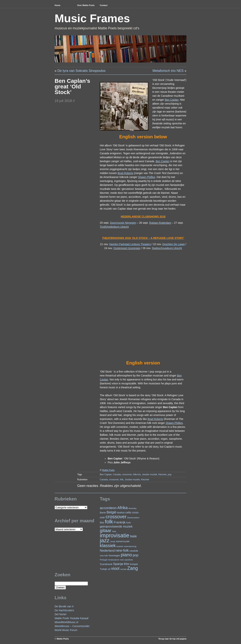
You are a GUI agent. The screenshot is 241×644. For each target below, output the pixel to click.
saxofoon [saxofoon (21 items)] (129, 560)
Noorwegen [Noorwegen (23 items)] (114, 556)
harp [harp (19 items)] (114, 531)
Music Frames (92, 18)
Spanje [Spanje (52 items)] (118, 564)
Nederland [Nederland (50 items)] (107, 550)
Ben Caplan (172, 100)
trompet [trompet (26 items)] (134, 564)
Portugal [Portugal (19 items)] (104, 560)
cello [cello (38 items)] (128, 512)
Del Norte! (61, 614)
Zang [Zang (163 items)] (132, 568)
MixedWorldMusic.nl (66, 622)
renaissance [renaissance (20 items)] (114, 560)
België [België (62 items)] (111, 512)
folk (122, 480)
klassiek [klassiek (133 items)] (108, 546)
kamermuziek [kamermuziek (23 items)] (123, 541)
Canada (117, 474)
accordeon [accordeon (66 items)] (108, 508)
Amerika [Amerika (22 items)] (132, 508)
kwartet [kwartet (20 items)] (120, 546)
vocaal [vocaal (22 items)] (123, 569)
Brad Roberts (125, 173)
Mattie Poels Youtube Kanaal (71, 618)
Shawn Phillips (147, 177)
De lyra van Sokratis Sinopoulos (81, 71)
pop (170, 474)
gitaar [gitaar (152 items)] (106, 530)
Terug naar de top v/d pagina (172, 639)
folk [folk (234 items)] (109, 522)
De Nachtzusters (64, 610)
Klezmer (162, 474)
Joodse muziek (149, 474)
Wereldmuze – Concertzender (72, 626)
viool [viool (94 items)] (115, 569)
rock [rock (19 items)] (122, 560)
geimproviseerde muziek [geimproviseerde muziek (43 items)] (116, 526)
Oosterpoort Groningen (127, 248)
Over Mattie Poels (86, 5)
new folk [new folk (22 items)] (104, 555)
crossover (127, 474)
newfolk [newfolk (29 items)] (134, 551)
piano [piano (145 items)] (126, 555)
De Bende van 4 (64, 606)
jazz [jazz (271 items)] (105, 540)
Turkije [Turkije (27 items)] (103, 569)
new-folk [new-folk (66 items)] (122, 550)
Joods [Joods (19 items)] (113, 541)
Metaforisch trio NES (168, 71)
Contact (104, 5)
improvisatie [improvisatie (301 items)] (114, 535)
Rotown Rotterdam (160, 223)
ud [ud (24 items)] (109, 569)
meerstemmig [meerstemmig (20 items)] (130, 546)
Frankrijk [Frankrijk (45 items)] (120, 522)
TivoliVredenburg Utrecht (114, 227)
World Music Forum (66, 630)
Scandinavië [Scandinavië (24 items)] (106, 564)
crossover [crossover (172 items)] (116, 517)
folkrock (137, 474)
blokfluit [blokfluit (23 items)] (121, 513)
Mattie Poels (63, 639)
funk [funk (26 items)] (129, 523)
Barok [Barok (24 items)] (103, 513)
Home (58, 5)
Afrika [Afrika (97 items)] (122, 508)
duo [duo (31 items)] (102, 522)
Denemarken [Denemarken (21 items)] (133, 518)
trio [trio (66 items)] (126, 564)
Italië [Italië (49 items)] (133, 536)
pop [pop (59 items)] (136, 555)
